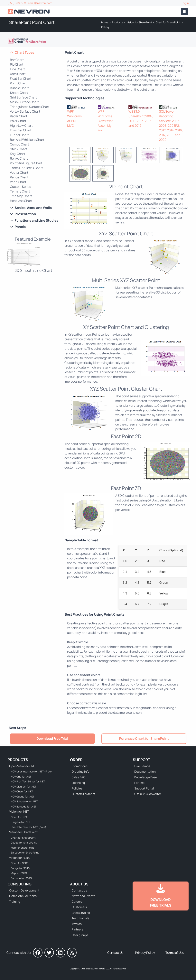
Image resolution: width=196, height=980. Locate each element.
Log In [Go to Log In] (185, 3)
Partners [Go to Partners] (77, 929)
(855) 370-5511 (17, 3)
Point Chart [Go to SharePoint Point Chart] (18, 83)
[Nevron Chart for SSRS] (172, 107)
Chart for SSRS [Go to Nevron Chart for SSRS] (20, 863)
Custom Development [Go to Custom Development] (24, 890)
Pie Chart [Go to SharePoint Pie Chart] (17, 64)
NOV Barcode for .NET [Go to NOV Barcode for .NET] (24, 807)
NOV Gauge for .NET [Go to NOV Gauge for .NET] (23, 797)
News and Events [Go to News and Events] (83, 896)
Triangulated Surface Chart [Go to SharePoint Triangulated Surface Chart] (30, 107)
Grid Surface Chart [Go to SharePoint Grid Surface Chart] (23, 97)
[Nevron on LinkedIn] (61, 953)
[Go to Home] (29, 12)
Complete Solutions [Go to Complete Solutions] (23, 896)
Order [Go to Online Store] (76, 760)
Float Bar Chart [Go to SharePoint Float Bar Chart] (21, 79)
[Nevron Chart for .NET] (80, 107)
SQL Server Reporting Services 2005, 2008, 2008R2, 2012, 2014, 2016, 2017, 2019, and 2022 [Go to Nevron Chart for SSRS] (171, 126)
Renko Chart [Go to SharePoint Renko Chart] (19, 158)
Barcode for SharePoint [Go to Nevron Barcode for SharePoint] (25, 853)
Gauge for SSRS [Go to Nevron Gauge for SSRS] (20, 868)
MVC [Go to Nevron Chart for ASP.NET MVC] (70, 126)
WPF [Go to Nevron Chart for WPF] (70, 111)
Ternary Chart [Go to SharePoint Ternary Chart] (20, 191)
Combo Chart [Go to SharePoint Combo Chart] (19, 144)
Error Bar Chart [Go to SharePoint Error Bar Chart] (21, 130)
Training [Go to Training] (15, 902)
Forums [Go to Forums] (139, 783)
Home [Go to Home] (105, 22)
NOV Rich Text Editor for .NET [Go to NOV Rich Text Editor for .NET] (28, 781)
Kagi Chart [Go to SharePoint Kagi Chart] (18, 154)
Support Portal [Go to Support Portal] (144, 788)
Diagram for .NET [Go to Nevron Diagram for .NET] (21, 822)
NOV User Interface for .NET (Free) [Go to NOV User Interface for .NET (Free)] (31, 771)
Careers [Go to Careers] (77, 902)
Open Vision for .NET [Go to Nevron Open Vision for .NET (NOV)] (23, 766)
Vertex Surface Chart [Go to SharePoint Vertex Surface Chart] (25, 111)
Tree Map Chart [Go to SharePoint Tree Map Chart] (21, 196)
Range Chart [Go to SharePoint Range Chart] (19, 177)
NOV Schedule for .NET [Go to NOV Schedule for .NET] (24, 801)
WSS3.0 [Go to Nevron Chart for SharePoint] (134, 111)
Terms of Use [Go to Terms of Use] (175, 953)
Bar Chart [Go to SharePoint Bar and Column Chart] (17, 60)
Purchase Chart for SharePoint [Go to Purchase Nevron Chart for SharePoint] (144, 738)
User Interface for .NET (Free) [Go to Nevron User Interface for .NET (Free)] (28, 827)
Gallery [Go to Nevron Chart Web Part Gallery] (105, 27)
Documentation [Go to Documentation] (145, 772)
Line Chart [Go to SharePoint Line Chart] (17, 69)
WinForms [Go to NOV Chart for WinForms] (105, 116)
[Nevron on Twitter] (49, 953)
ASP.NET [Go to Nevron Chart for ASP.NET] (73, 121)
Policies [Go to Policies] (77, 788)
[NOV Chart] (111, 107)
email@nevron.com (40, 3)
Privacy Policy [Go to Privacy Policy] (145, 953)
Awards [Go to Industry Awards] (77, 924)
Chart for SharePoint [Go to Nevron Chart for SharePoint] (168, 22)
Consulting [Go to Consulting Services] (20, 884)
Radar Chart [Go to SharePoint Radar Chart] (19, 116)
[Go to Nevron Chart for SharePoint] (27, 41)
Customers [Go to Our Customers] (79, 907)
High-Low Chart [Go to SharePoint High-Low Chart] (21, 126)
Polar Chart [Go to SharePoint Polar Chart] (18, 121)
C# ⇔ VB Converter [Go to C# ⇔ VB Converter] (148, 794)
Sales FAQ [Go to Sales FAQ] (79, 777)
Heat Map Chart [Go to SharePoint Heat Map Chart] (21, 201)
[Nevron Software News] (72, 953)
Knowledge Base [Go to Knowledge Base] (146, 777)
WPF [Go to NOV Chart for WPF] (101, 111)
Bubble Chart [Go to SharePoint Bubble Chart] (19, 88)
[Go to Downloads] (161, 896)
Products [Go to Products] (117, 22)
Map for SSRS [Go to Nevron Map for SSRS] (19, 873)
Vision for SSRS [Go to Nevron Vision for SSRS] (19, 858)
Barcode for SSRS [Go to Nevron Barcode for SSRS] (21, 878)
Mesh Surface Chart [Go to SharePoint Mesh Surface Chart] (24, 102)
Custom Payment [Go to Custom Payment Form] (84, 794)
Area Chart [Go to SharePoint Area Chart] (18, 74)
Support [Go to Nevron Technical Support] (142, 760)
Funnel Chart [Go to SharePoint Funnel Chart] (19, 135)
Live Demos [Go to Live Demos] (142, 766)
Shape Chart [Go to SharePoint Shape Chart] (19, 93)
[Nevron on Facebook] (38, 953)
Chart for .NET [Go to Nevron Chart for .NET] (19, 817)
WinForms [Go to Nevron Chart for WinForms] (74, 116)
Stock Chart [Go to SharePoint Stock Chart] (19, 149)
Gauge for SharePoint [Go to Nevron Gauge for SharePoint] (24, 843)
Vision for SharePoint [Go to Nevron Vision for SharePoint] (139, 22)
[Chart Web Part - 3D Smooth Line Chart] (33, 257)
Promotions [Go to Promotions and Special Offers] (80, 766)
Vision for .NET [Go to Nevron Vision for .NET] (19, 812)
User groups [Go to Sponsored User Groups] (80, 935)
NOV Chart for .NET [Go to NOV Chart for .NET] (22, 791)
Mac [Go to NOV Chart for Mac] (101, 130)
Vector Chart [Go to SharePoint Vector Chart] (19, 173)
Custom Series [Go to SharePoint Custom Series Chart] (20, 187)
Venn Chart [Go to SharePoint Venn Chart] (18, 182)
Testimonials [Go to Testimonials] (80, 918)
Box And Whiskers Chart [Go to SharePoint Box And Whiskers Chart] (27, 140)
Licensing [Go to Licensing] (78, 783)
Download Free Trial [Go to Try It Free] (52, 738)
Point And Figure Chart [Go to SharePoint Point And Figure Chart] (26, 163)
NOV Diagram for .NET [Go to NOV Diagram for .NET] (23, 787)
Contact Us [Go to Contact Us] (79, 890)
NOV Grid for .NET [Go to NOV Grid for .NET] (21, 777)
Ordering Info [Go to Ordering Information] (81, 772)
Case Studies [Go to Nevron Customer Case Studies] (81, 913)
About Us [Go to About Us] (79, 884)
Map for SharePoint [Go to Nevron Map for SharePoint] (22, 848)
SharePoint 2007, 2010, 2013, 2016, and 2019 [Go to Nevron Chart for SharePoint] (141, 121)
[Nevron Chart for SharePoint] (141, 107)
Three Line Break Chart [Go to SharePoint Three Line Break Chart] (26, 168)
